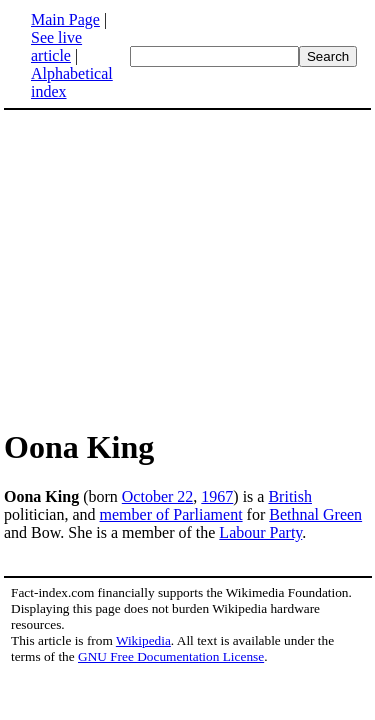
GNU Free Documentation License (171, 656)
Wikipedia (143, 640)
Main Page (65, 19)
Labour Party (260, 532)
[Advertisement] (188, 268)
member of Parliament (171, 514)
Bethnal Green (315, 514)
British (290, 496)
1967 (217, 496)
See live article (56, 46)
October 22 (158, 496)
